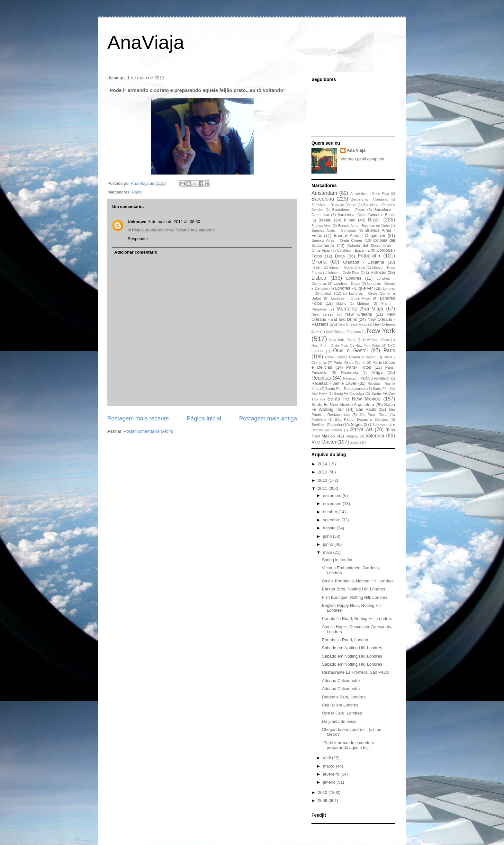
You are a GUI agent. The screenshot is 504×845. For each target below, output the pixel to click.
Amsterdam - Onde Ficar (370, 194)
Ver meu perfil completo (362, 159)
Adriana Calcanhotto (341, 681)
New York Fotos (368, 346)
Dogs (340, 256)
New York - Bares (343, 340)
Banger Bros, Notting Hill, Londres (353, 589)
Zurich (355, 442)
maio (328, 552)
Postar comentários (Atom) (149, 431)
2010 (323, 792)
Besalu (325, 220)
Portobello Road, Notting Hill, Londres (357, 619)
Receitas (321, 378)
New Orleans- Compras (343, 332)
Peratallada (350, 373)
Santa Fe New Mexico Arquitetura (343, 405)
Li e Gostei (376, 272)
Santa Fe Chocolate (349, 394)
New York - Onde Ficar (330, 346)
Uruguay (352, 436)
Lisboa (319, 278)
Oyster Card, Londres (342, 713)
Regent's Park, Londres (343, 697)
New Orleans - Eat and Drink (353, 317)
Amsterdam (324, 193)
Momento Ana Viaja (360, 309)
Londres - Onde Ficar (351, 298)
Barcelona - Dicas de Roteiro (334, 205)
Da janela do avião (339, 721)
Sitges (357, 424)
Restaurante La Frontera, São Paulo (355, 672)
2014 (323, 464)
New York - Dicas (376, 340)
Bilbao (350, 220)
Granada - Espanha (364, 262)
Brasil (374, 220)
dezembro (333, 495)
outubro (331, 512)
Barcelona (323, 199)
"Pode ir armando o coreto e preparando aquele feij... (348, 745)
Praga (377, 372)
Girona (319, 262)
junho (329, 544)
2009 (323, 800)
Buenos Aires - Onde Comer (337, 240)
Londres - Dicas (347, 283)
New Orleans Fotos (353, 324)
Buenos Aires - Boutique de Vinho (364, 226)
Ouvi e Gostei (350, 351)
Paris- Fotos (359, 367)
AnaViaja (146, 42)
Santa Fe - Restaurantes (346, 388)
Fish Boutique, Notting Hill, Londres (355, 597)
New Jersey (323, 314)
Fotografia (369, 256)
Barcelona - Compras (369, 199)
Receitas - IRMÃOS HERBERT (367, 378)
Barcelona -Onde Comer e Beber (366, 215)
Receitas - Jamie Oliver (334, 383)
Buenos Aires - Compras (334, 230)
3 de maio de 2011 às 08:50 (174, 222)
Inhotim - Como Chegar (347, 268)
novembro (333, 503)
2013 (323, 472)
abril (328, 758)
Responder (138, 239)
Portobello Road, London (345, 640)
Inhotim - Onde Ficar (344, 273)
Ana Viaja (356, 150)
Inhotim (317, 268)
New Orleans (359, 314)
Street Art (361, 430)
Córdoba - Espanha (353, 250)
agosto (330, 528)
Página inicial (204, 418)
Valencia (375, 436)
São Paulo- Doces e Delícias (362, 419)
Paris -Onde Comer (350, 362)
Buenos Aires (321, 226)
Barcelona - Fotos (349, 209)
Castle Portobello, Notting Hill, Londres (358, 581)
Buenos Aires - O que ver (360, 235)
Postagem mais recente (138, 418)
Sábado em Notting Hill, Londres (352, 648)
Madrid (341, 304)
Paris (137, 192)
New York (381, 331)
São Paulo (366, 409)
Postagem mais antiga (268, 418)
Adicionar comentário (136, 252)
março (329, 766)
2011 (323, 488)
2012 (323, 480)
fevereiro (332, 774)
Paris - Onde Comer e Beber (351, 357)
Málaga (363, 303)
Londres (354, 278)
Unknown (137, 222)
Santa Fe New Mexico (354, 399)
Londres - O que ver (354, 288)
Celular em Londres (340, 705)
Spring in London (337, 560)
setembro (332, 520)
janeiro (330, 782)
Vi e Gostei (324, 442)
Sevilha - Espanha (327, 424)
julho (328, 536)
